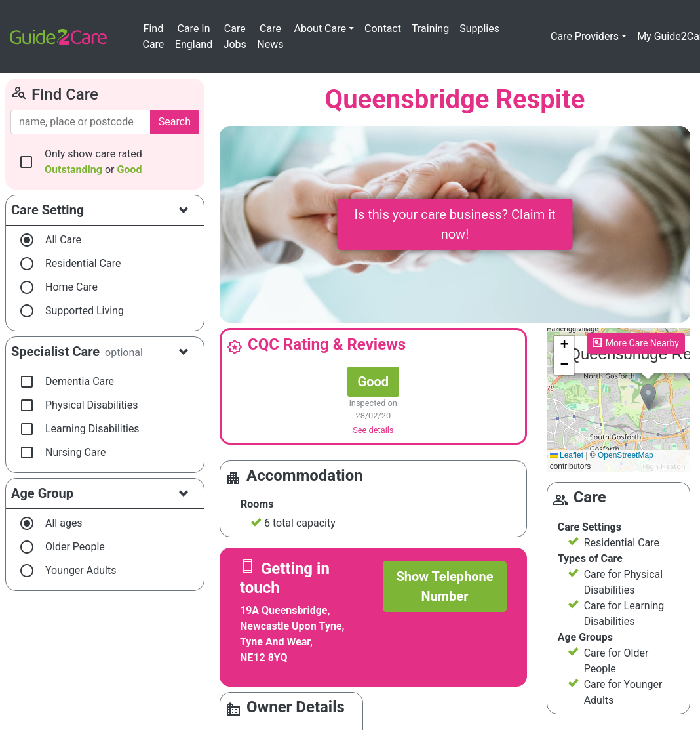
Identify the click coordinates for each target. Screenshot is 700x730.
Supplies (479, 29)
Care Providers (585, 36)
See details (373, 430)
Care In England (194, 36)
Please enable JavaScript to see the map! (618, 400)
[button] (648, 397)
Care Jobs (235, 36)
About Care (320, 29)
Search (175, 122)
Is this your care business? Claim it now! (455, 224)
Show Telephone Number (444, 586)
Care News (270, 36)
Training (430, 29)
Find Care (153, 36)
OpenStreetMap (626, 455)
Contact (383, 29)
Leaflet (567, 455)
